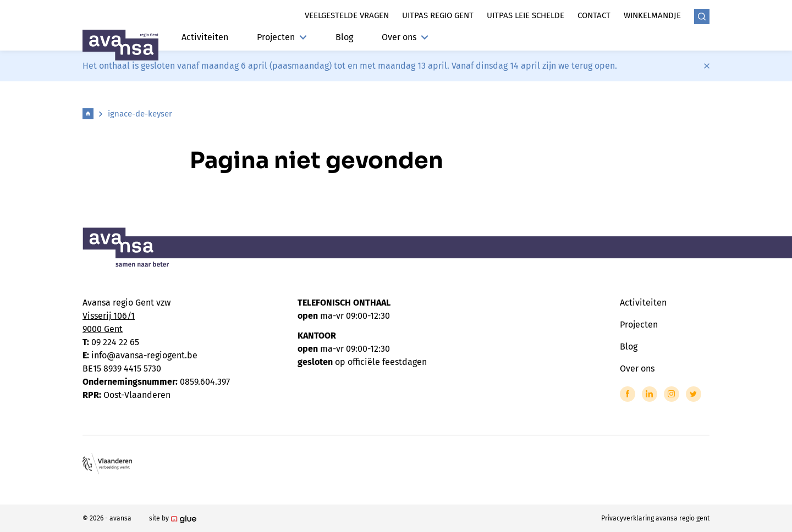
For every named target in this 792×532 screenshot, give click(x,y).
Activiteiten (205, 37)
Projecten (282, 37)
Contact (594, 15)
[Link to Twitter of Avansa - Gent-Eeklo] (694, 394)
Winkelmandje (652, 15)
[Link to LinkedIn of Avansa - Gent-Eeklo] (650, 394)
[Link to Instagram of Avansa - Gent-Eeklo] (672, 394)
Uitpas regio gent (438, 15)
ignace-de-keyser (140, 114)
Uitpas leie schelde (526, 15)
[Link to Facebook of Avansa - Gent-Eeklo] (628, 394)
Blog (344, 37)
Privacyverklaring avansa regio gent (655, 518)
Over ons (405, 37)
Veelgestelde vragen (347, 15)
